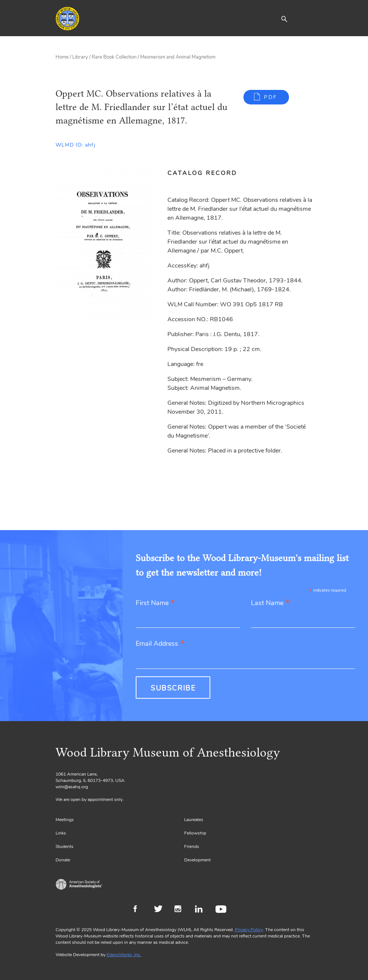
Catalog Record (202, 173)
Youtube (222, 910)
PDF (271, 97)
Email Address (160, 644)
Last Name (270, 603)
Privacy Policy (249, 930)
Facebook (140, 910)
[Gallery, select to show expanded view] (103, 245)
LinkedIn (202, 910)
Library (80, 57)
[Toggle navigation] (307, 19)
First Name (155, 603)
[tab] (206, 173)
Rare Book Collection (114, 57)
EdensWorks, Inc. (124, 955)
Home (62, 57)
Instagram (181, 910)
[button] (284, 19)
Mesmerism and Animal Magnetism (178, 57)
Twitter (161, 910)
